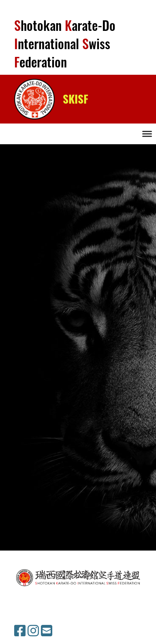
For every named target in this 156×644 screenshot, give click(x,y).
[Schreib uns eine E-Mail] (47, 631)
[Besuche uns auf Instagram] (33, 631)
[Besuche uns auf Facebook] (20, 631)
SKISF (76, 99)
